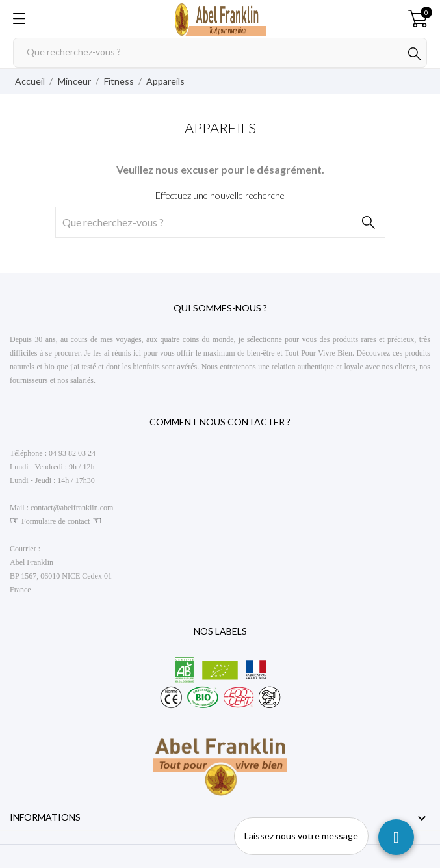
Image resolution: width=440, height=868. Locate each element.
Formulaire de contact (56, 521)
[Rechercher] (220, 53)
